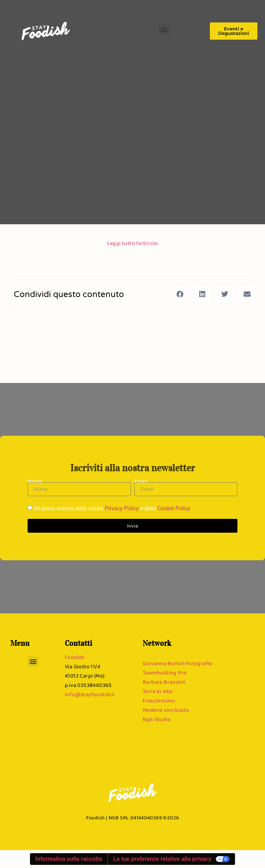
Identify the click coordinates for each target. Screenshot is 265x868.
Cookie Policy (174, 509)
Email (141, 481)
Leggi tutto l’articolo (133, 243)
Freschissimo (159, 701)
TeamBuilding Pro (165, 673)
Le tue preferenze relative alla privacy (162, 859)
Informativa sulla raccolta (69, 859)
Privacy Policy (122, 509)
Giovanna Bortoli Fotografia (178, 663)
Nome (35, 481)
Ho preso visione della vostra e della (112, 509)
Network (157, 643)
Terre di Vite (157, 691)
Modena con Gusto (166, 710)
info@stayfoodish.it (90, 694)
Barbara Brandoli (164, 682)
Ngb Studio (157, 719)
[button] (164, 29)
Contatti (78, 643)
